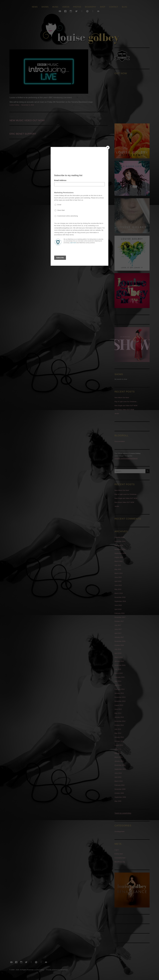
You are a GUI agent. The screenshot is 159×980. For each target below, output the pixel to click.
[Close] (108, 148)
